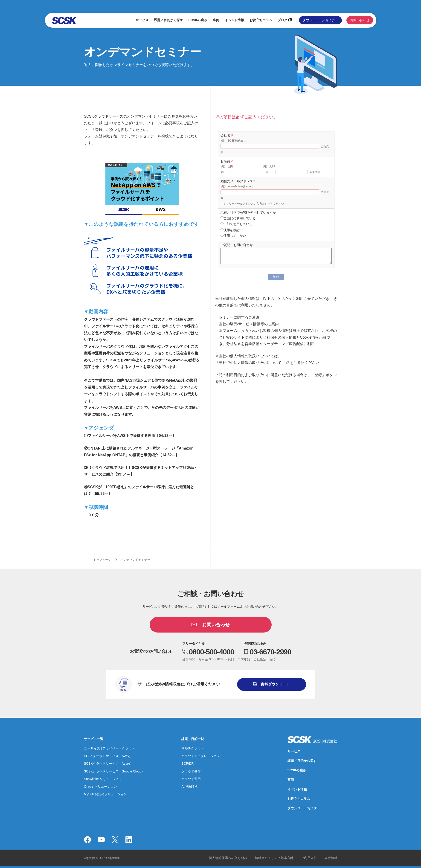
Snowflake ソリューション (103, 779)
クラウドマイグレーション (201, 756)
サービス (142, 20)
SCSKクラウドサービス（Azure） (109, 763)
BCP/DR (187, 763)
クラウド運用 (191, 779)
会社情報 (331, 858)
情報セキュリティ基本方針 (274, 858)
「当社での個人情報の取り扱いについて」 (250, 363)
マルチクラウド (193, 748)
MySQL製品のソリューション (106, 794)
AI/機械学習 (190, 787)
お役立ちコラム (261, 20)
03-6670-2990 (270, 652)
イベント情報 (234, 20)
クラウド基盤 (191, 771)
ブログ (282, 20)
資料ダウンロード (275, 684)
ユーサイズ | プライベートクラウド (109, 748)
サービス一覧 (94, 739)
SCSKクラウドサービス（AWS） (108, 756)
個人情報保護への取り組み (228, 858)
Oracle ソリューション (100, 787)
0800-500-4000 (211, 652)
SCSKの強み (198, 20)
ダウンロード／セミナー (320, 20)
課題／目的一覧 (193, 739)
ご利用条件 (309, 858)
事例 (216, 20)
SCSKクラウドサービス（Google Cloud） (114, 771)
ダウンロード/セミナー (304, 808)
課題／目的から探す (168, 20)
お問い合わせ (360, 20)
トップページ (102, 560)
